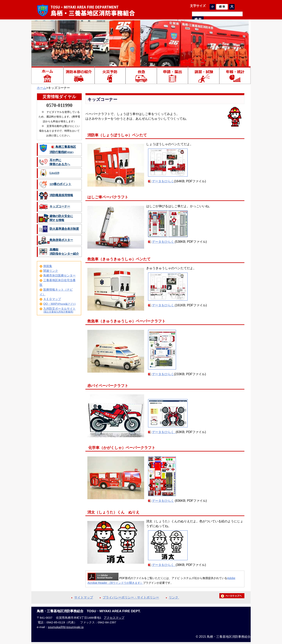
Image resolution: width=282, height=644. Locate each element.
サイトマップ (84, 597)
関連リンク (51, 271)
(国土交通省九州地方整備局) (58, 312)
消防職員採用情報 (61, 195)
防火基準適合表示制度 (64, 229)
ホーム (42, 88)
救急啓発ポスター (61, 240)
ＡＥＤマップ (52, 299)
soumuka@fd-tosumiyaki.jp (66, 627)
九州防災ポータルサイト (59, 309)
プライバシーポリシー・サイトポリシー (131, 597)
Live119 (54, 173)
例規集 (48, 266)
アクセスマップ (114, 618)
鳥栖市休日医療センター (59, 275)
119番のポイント (60, 184)
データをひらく (163, 181)
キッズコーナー (60, 206)
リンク (174, 597)
